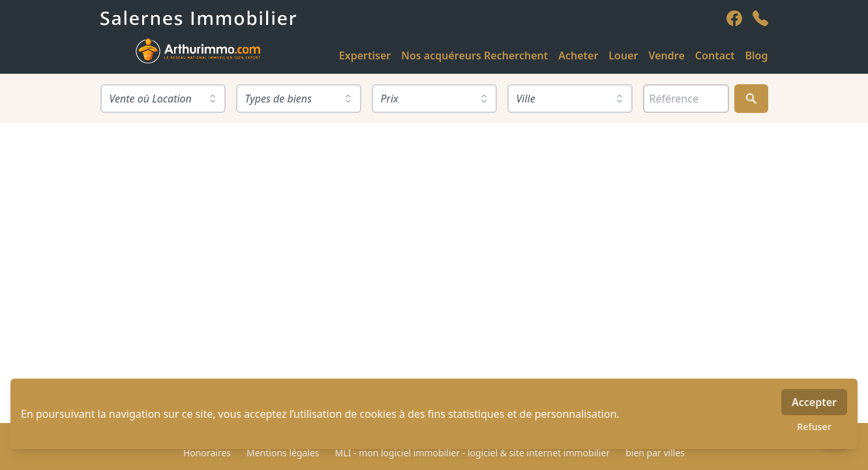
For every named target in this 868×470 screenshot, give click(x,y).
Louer (623, 55)
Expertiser (365, 55)
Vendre (666, 55)
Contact (715, 55)
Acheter (578, 55)
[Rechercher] (751, 99)
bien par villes (655, 453)
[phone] (760, 18)
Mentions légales (283, 453)
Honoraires (207, 453)
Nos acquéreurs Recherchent (474, 55)
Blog (757, 55)
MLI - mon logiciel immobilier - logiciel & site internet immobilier (473, 453)
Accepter (814, 402)
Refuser (814, 427)
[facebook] (734, 18)
